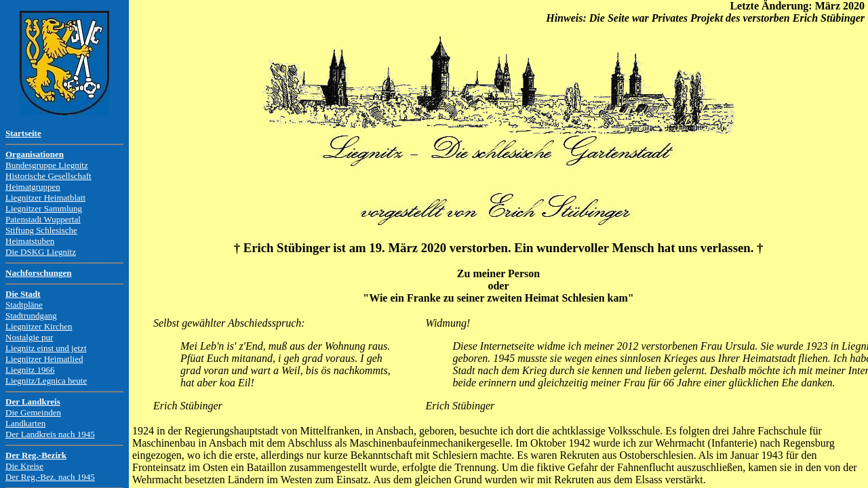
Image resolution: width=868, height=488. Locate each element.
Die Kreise (24, 466)
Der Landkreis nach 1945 (50, 434)
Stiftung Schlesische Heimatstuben (41, 236)
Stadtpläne (24, 305)
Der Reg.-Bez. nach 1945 (50, 477)
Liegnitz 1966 (30, 370)
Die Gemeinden (33, 412)
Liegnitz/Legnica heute (46, 381)
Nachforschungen (39, 273)
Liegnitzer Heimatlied (44, 359)
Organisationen (35, 154)
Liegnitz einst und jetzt (46, 348)
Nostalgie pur (29, 337)
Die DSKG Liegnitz (41, 252)
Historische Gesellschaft (48, 176)
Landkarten (25, 423)
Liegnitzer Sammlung (44, 208)
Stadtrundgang (31, 316)
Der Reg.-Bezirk (36, 455)
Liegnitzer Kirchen (39, 326)
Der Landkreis (33, 402)
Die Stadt (23, 294)
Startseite (23, 133)
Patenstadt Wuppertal (43, 219)
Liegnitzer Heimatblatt (45, 198)
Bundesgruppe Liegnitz (47, 165)
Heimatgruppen (33, 187)
